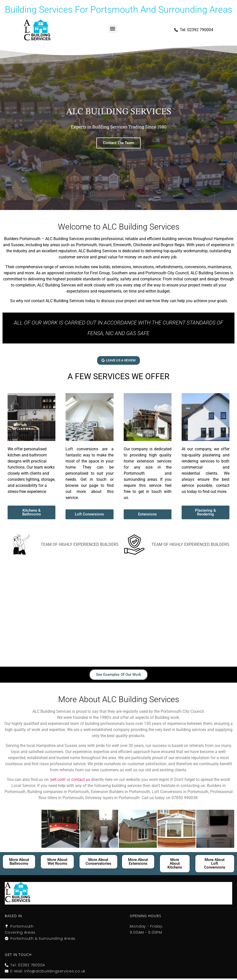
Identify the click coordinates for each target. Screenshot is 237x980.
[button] (113, 29)
